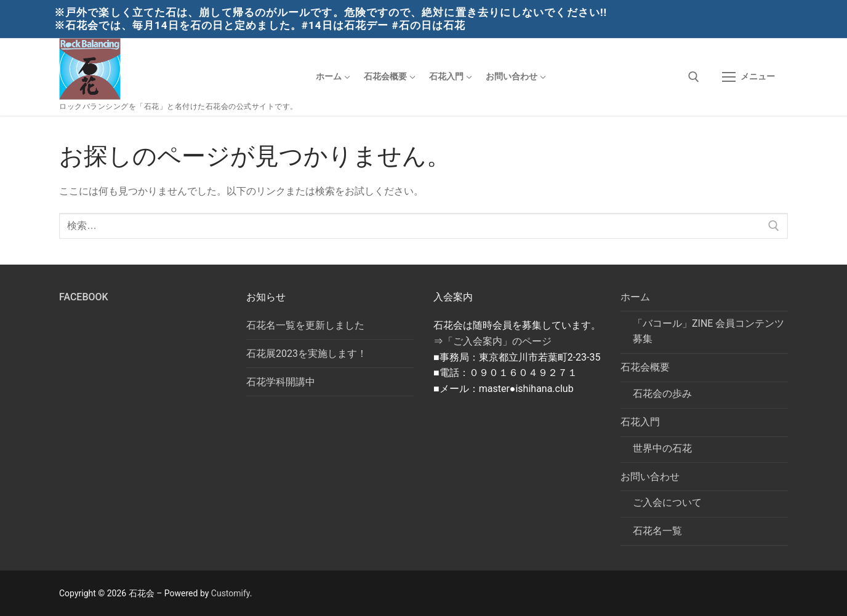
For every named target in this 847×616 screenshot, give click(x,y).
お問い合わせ (651, 477)
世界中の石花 (662, 448)
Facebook (84, 297)
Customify (231, 593)
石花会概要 (646, 367)
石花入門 (641, 422)
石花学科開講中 (281, 382)
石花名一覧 (657, 531)
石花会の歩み (662, 394)
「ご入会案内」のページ (497, 341)
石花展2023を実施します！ (307, 354)
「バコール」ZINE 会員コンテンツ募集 (709, 331)
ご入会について (667, 502)
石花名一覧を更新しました (305, 325)
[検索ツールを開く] (694, 77)
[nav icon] (749, 77)
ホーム (636, 297)
